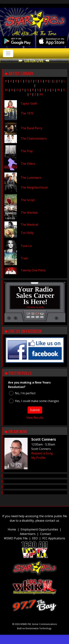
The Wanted (29, 213)
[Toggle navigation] (8, 53)
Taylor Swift (29, 104)
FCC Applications (54, 538)
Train (24, 258)
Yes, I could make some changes (34, 401)
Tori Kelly (27, 233)
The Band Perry (31, 128)
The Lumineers (31, 178)
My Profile (38, 458)
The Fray (27, 151)
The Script (28, 200)
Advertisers (28, 534)
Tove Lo (26, 246)
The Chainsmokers (34, 138)
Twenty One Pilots (33, 270)
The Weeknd (29, 225)
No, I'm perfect (22, 393)
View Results (35, 418)
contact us (52, 521)
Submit (35, 410)
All (41, 94)
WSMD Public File (16, 538)
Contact (45, 534)
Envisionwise (32, 628)
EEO (35, 538)
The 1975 (27, 113)
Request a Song (42, 453)
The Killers (28, 164)
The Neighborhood (34, 187)
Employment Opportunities (39, 529)
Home (12, 529)
